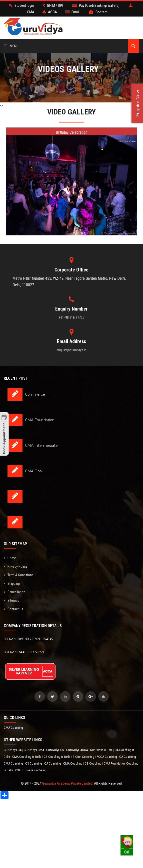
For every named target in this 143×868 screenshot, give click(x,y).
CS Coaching (34, 763)
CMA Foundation (40, 420)
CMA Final (34, 471)
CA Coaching (128, 757)
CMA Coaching (14, 728)
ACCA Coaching (107, 757)
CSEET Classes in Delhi (30, 770)
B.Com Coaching (84, 757)
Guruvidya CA (13, 750)
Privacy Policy (15, 566)
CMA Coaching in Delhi (27, 757)
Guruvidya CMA (34, 750)
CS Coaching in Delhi (57, 757)
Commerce (35, 394)
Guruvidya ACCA (77, 750)
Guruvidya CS (55, 750)
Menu (11, 46)
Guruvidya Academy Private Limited (67, 783)
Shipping (12, 584)
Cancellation (14, 592)
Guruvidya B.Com (102, 750)
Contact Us (13, 609)
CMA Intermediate (41, 446)
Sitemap (11, 601)
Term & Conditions (19, 575)
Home (10, 558)
